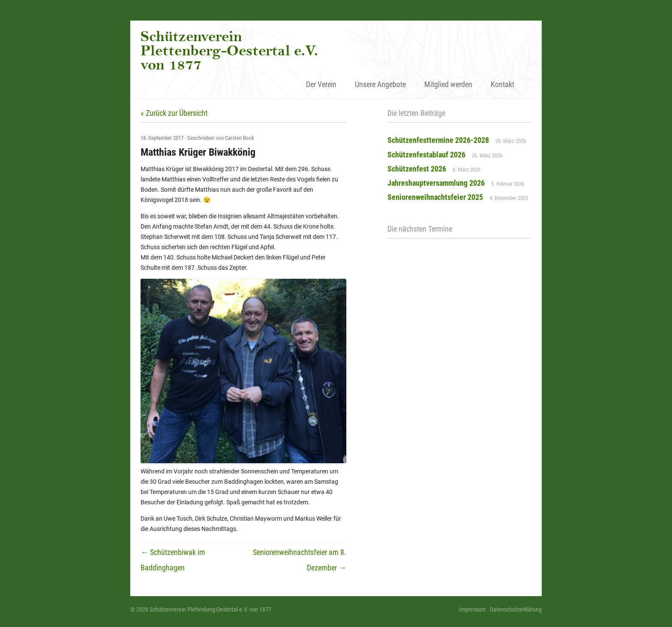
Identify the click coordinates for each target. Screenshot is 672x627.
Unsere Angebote (380, 84)
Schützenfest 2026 (417, 169)
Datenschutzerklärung (516, 609)
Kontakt (502, 84)
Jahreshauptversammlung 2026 (436, 183)
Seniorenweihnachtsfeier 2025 (435, 197)
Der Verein (321, 84)
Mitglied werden (448, 84)
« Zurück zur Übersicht (174, 113)
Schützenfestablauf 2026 (426, 155)
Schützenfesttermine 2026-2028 (438, 140)
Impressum (472, 609)
